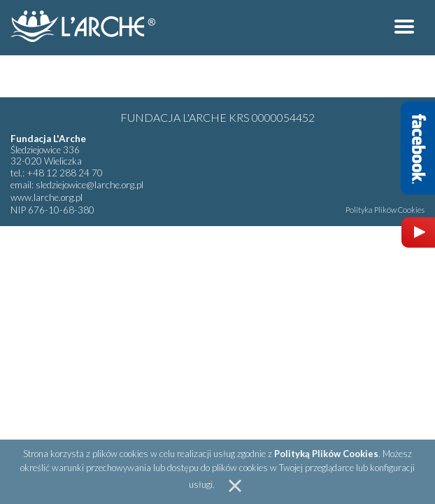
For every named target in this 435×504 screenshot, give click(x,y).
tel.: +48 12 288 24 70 (57, 173)
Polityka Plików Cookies (385, 210)
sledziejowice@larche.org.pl (90, 185)
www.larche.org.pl (47, 197)
